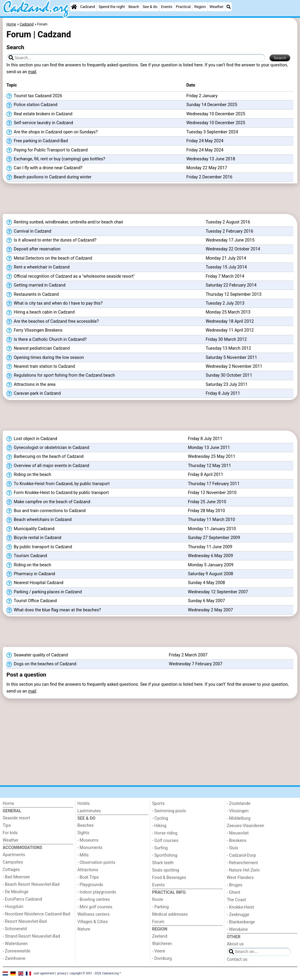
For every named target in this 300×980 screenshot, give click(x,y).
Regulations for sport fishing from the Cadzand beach (61, 375)
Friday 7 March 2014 (225, 276)
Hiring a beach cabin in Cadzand (41, 312)
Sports (158, 804)
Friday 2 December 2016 (209, 177)
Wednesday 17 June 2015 (230, 240)
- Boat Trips (88, 877)
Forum (158, 922)
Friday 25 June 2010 (207, 502)
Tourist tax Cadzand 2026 (34, 96)
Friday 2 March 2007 (188, 655)
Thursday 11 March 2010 (211, 520)
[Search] (229, 7)
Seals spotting (166, 870)
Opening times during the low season (45, 358)
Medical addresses (170, 914)
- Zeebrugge (238, 915)
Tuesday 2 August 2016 (228, 222)
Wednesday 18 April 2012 (230, 321)
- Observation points (96, 863)
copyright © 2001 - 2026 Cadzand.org (94, 973)
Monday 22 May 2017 (207, 168)
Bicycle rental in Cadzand (34, 538)
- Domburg (162, 959)
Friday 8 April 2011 (205, 475)
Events (167, 7)
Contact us (237, 959)
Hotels (84, 804)
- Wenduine (237, 929)
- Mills (83, 855)
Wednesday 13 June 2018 (211, 159)
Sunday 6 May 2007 (206, 601)
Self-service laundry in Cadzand (40, 123)
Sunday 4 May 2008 (206, 583)
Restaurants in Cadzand (33, 295)
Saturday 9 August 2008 (210, 574)
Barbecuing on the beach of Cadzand (45, 457)
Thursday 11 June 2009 (210, 547)
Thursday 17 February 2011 (214, 484)
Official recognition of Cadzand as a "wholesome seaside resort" (71, 276)
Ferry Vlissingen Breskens (35, 330)
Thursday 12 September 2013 (233, 294)
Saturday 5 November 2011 (231, 358)
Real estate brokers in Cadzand (40, 114)
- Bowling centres (94, 900)
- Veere (159, 951)
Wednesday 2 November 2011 (234, 366)
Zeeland (160, 936)
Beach (134, 7)
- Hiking (159, 826)
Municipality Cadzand (31, 529)
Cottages (11, 870)
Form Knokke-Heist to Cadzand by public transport (58, 493)
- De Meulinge (16, 892)
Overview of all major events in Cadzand (48, 466)
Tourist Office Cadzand (32, 601)
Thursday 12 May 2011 (209, 466)
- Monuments (90, 848)
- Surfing (160, 848)
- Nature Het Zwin (243, 870)
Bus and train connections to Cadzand (46, 511)
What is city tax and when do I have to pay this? (55, 303)
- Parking (161, 907)
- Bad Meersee (16, 877)
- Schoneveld (15, 929)
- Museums (88, 840)
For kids (10, 833)
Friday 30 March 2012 (226, 339)
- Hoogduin (13, 907)
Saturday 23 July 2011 (227, 385)
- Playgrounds (90, 885)
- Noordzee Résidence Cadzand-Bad (36, 914)
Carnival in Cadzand (29, 231)
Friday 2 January (202, 96)
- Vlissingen (238, 811)
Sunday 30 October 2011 (229, 375)
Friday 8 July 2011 (223, 393)
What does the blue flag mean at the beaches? (54, 610)
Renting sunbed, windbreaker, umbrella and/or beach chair (65, 222)
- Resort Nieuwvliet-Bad (25, 921)
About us (235, 944)
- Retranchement (242, 863)
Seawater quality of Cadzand (37, 655)
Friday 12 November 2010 (212, 493)
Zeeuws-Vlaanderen (246, 826)
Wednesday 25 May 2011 (211, 457)
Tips (7, 825)
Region (200, 7)
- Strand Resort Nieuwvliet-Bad (31, 936)
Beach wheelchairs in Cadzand (39, 520)
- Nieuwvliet (238, 833)
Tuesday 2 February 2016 (229, 231)
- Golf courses (165, 841)
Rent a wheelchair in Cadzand (38, 267)
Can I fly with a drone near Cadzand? (45, 168)
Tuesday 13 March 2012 (228, 348)
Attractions (88, 870)
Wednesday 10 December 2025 (216, 114)
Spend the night (112, 7)
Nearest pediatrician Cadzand (38, 348)
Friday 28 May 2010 (206, 511)
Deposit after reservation (33, 249)
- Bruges (235, 885)
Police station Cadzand (32, 105)
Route (158, 900)
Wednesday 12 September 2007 (218, 592)
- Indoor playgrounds (97, 892)
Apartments (14, 855)
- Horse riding (165, 833)
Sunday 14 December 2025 (212, 105)
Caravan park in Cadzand (34, 394)
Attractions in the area (31, 385)
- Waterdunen (15, 944)
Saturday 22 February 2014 (231, 285)
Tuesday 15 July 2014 (226, 267)
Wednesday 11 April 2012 (230, 330)
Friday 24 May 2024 (205, 141)
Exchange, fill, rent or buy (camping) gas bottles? (56, 159)
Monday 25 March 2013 (228, 312)
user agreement (44, 973)
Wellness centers (93, 914)
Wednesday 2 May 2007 (210, 610)
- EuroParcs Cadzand (22, 899)
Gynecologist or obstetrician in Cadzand (48, 448)
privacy (62, 973)
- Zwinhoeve (14, 959)
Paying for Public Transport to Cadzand (47, 150)
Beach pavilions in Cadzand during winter (49, 177)
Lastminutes (89, 811)
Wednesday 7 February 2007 (196, 664)
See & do (150, 7)
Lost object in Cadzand (32, 439)
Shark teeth (163, 863)
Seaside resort (16, 818)
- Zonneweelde (16, 951)
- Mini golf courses (95, 907)
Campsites (13, 862)
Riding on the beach (29, 475)
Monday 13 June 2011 (209, 448)
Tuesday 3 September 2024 (212, 132)
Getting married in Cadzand (36, 285)
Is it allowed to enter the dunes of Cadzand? (52, 240)
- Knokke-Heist (240, 907)
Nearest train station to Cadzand (41, 367)
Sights (83, 833)
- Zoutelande (239, 804)
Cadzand (88, 7)
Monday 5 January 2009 (211, 565)
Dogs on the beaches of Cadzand (41, 664)
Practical (183, 7)
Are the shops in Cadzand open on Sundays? (52, 132)
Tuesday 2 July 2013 (225, 303)
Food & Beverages (169, 878)
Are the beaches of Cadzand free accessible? (53, 322)
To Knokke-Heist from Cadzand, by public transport (58, 484)
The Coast (236, 900)
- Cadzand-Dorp (241, 855)
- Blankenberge (241, 922)
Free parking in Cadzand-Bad (37, 141)
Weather (216, 7)
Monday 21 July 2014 (226, 258)
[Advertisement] (150, 201)
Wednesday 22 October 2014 (233, 249)
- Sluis (232, 848)
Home (8, 804)
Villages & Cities (93, 922)
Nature (84, 929)
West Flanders (240, 878)
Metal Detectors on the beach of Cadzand (49, 258)
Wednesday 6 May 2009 (210, 556)
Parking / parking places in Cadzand (44, 592)
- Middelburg (239, 818)
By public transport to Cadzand (39, 547)
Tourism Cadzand (27, 556)
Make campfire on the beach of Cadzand (48, 502)
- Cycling (160, 818)
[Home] (74, 7)
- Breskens (237, 841)
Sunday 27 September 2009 (214, 538)
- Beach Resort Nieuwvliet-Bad (31, 884)
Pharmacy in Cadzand (31, 574)
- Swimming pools (169, 811)
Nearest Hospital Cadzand (35, 583)
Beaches (85, 825)
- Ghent (234, 892)
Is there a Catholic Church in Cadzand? (47, 340)
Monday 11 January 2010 (212, 529)
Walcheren (162, 944)
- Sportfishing (165, 855)
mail (32, 72)
